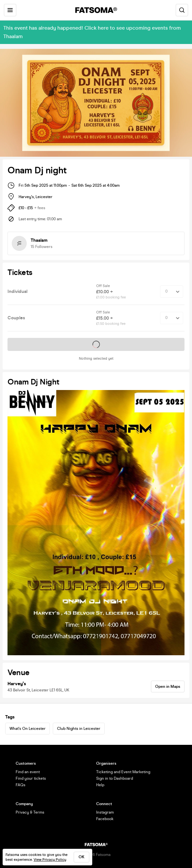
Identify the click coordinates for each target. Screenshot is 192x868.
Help (100, 785)
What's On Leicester (28, 729)
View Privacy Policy (50, 860)
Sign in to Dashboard (115, 778)
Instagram (105, 812)
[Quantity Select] (172, 292)
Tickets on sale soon (96, 344)
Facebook (105, 819)
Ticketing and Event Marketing (123, 772)
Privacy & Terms (30, 812)
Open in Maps (168, 687)
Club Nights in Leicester (79, 729)
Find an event (28, 772)
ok (81, 857)
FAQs (21, 785)
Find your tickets (31, 778)
